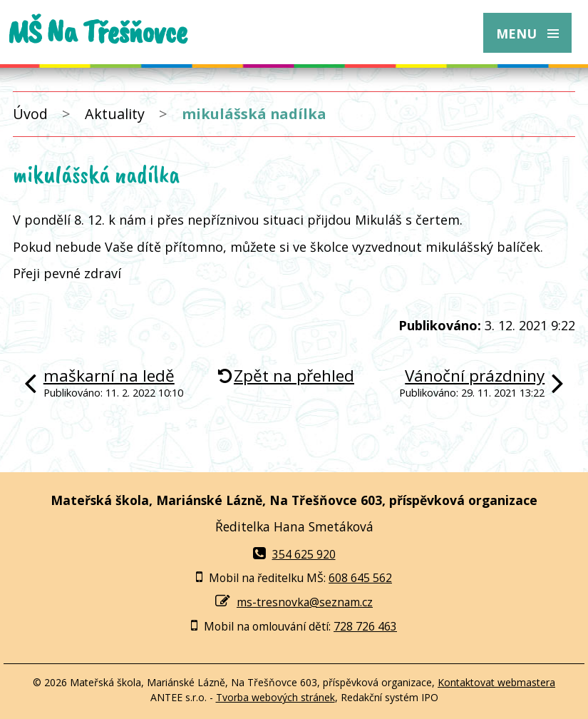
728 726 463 (365, 626)
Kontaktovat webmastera (496, 682)
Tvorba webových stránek (275, 697)
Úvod (30, 114)
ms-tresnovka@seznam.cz (305, 602)
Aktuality (115, 114)
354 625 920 (294, 554)
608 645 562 (360, 578)
